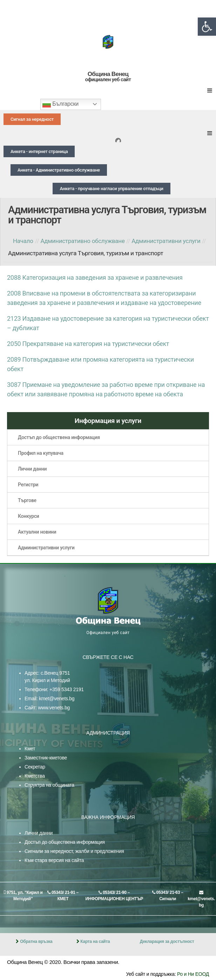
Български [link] (60, 104)
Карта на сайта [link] (95, 941)
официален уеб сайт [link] (108, 79)
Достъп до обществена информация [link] (59, 437)
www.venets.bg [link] (54, 708)
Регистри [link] (28, 485)
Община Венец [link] (108, 74)
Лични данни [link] (32, 469)
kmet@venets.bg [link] (57, 698)
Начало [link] (23, 241)
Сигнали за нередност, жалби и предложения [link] (74, 851)
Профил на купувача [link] (41, 453)
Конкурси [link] (28, 516)
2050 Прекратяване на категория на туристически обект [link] (88, 344)
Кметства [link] (35, 776)
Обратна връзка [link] (36, 941)
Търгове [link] (27, 500)
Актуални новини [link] (37, 532)
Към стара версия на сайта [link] (54, 860)
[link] (207, 27)
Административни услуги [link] (46, 548)
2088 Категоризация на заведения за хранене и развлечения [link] (95, 277)
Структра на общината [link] (49, 785)
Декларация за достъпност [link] (167, 941)
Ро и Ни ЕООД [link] (193, 974)
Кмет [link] (30, 749)
